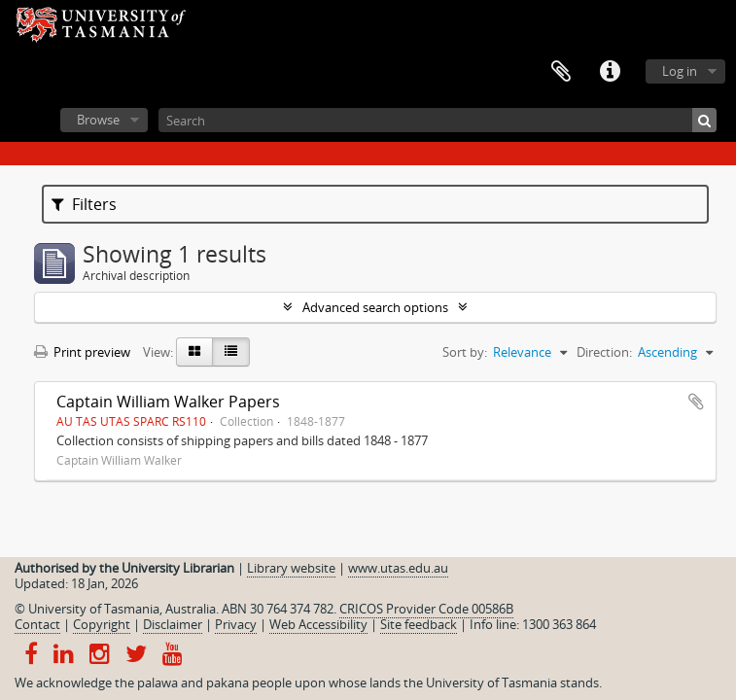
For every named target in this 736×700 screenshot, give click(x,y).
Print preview (82, 352)
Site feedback (419, 624)
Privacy (236, 624)
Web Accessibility (318, 624)
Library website (291, 568)
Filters (84, 204)
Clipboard (561, 72)
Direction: (604, 352)
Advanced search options (375, 307)
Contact (37, 624)
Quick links (610, 72)
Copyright (102, 624)
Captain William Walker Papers (168, 402)
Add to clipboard (696, 402)
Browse (98, 120)
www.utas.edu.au (398, 568)
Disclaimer (173, 624)
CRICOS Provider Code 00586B (426, 609)
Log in (680, 71)
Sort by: (465, 352)
